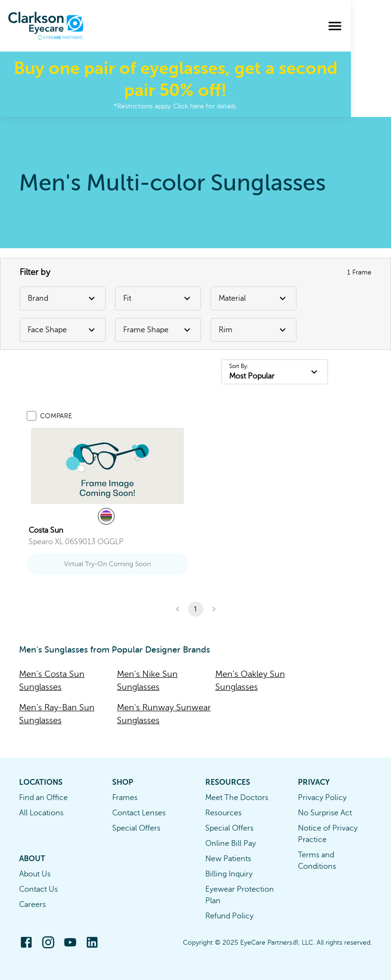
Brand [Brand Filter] (63, 298)
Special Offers (136, 828)
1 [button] (196, 609)
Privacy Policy (322, 798)
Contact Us (38, 889)
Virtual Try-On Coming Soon (107, 564)
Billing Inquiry (229, 874)
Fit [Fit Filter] (158, 298)
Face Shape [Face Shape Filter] (63, 330)
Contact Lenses (139, 813)
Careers (32, 905)
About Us (35, 874)
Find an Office (43, 798)
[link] (107, 466)
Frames (125, 798)
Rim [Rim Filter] (254, 330)
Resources (223, 813)
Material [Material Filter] (254, 298)
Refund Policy (229, 916)
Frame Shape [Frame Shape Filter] (158, 330)
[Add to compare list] (32, 416)
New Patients (228, 859)
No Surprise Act (325, 813)
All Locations (41, 813)
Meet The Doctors (237, 798)
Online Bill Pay (231, 843)
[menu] (375, 26)
